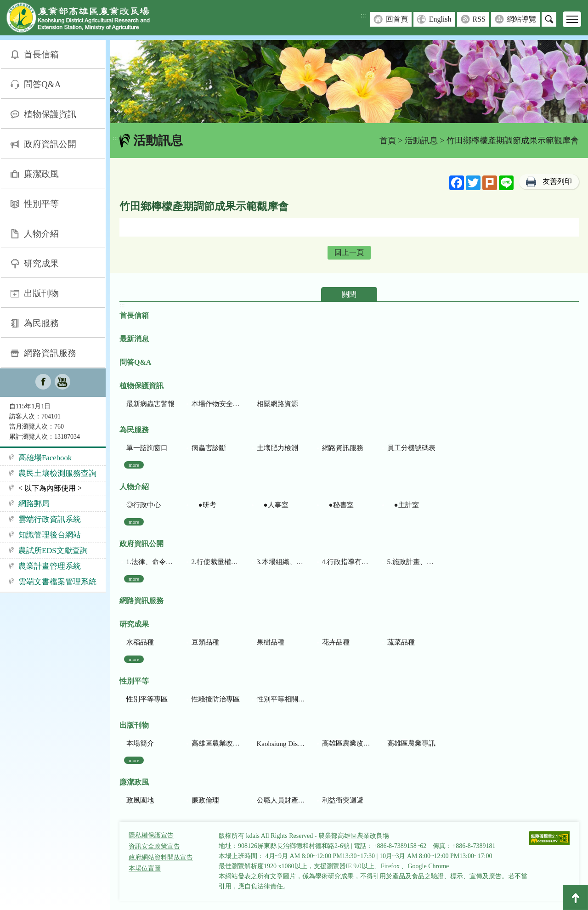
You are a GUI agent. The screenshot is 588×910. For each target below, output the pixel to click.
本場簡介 (140, 743)
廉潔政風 (41, 174)
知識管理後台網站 (50, 535)
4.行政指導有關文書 (346, 562)
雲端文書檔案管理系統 (57, 582)
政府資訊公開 (50, 144)
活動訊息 (421, 141)
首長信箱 (41, 54)
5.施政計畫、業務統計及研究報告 (411, 562)
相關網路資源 (277, 404)
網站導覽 (521, 19)
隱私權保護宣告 (151, 835)
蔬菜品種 (401, 642)
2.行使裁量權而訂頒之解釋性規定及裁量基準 (216, 562)
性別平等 (41, 204)
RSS (479, 19)
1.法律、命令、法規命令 (150, 562)
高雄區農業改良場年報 (346, 743)
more (134, 465)
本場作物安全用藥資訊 (216, 404)
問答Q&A (42, 84)
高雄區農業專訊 (411, 743)
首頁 (388, 141)
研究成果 (41, 263)
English (440, 19)
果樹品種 (271, 642)
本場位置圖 (145, 868)
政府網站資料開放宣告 (161, 857)
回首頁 (397, 19)
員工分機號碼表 (411, 448)
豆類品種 (205, 642)
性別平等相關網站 (281, 699)
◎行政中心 (144, 505)
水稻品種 (140, 642)
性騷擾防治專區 (216, 699)
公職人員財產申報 (281, 800)
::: (363, 15)
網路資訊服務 (50, 353)
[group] (349, 82)
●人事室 (273, 505)
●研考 (204, 505)
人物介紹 (41, 234)
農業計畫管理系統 (50, 566)
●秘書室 (338, 505)
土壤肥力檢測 (277, 448)
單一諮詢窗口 (147, 448)
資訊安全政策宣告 (154, 846)
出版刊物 (41, 293)
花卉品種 (336, 642)
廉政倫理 (205, 800)
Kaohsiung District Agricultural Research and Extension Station (281, 744)
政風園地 (140, 800)
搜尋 (549, 19)
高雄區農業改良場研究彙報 (216, 743)
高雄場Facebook (45, 458)
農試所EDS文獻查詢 (53, 551)
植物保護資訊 (50, 114)
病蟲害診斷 (209, 448)
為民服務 (41, 323)
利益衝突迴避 (343, 800)
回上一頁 (349, 252)
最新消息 (134, 339)
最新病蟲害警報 (150, 404)
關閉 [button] (349, 294)
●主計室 (403, 505)
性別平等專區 (147, 699)
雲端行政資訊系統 (50, 519)
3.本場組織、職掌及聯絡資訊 (281, 562)
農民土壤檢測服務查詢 (57, 473)
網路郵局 (34, 504)
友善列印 (557, 181)
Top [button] (576, 898)
